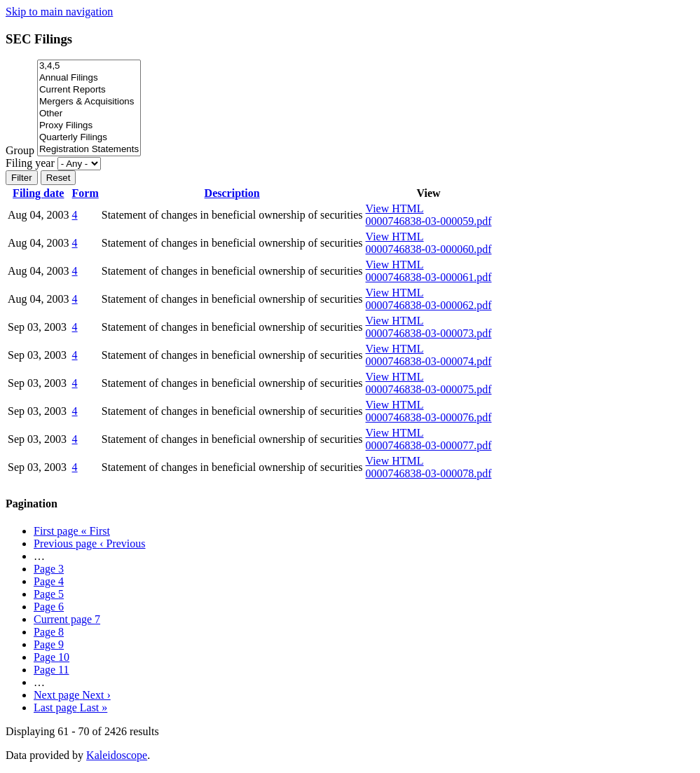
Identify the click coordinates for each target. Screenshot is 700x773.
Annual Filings (89, 78)
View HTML (395, 208)
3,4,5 (89, 66)
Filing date (38, 193)
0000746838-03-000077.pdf (429, 445)
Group (20, 150)
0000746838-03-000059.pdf (429, 221)
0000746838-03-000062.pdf (429, 305)
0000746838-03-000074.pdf (429, 361)
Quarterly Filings (89, 138)
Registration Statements (89, 150)
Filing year (30, 163)
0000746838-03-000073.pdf (429, 333)
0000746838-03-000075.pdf (429, 389)
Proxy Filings (89, 126)
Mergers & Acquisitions (89, 102)
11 (52, 670)
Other (89, 114)
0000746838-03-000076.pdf (429, 417)
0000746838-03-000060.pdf (429, 249)
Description (232, 193)
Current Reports (89, 90)
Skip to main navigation (59, 12)
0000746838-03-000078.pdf (429, 473)
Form (85, 193)
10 (52, 657)
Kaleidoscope (117, 755)
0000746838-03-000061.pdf (429, 277)
